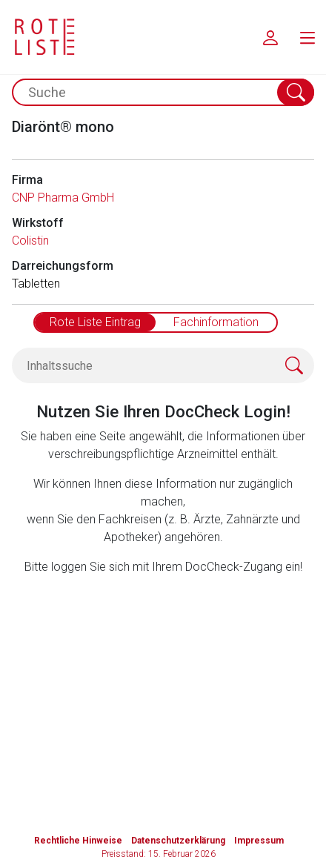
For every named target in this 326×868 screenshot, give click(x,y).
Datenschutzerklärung (178, 841)
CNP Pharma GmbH (63, 198)
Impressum (259, 841)
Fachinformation (216, 322)
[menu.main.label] (307, 37)
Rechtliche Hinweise (78, 841)
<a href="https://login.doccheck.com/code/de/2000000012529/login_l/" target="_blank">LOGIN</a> (169, 667)
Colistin (30, 241)
